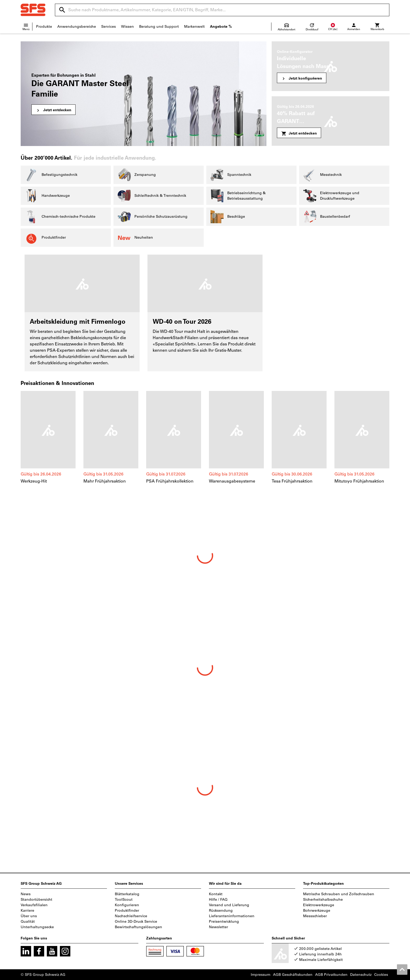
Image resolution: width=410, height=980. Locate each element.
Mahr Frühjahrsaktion (105, 481)
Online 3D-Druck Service (136, 922)
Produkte (44, 27)
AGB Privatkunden (331, 975)
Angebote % (221, 27)
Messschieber (315, 916)
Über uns (29, 916)
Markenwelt (194, 27)
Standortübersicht (36, 900)
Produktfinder (127, 911)
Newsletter (218, 927)
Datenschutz (361, 975)
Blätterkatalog (127, 894)
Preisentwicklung (224, 922)
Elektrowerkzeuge (319, 905)
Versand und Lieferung (229, 905)
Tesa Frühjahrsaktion (292, 481)
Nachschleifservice (131, 916)
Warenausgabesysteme (232, 481)
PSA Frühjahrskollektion (170, 481)
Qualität (28, 922)
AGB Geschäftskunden (293, 975)
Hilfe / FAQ (218, 900)
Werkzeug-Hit (34, 481)
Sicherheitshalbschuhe (323, 900)
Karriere (27, 911)
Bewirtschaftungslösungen (138, 927)
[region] (205, 440)
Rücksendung (221, 911)
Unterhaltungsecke (37, 927)
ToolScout (124, 900)
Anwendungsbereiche (77, 27)
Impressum (261, 975)
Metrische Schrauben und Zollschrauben (339, 894)
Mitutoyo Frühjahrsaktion (359, 481)
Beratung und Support (159, 27)
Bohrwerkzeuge (317, 911)
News (26, 894)
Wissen (127, 27)
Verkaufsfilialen (34, 905)
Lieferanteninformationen (232, 916)
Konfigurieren (127, 905)
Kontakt (216, 894)
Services (109, 27)
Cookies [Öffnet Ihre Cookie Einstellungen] (381, 975)
